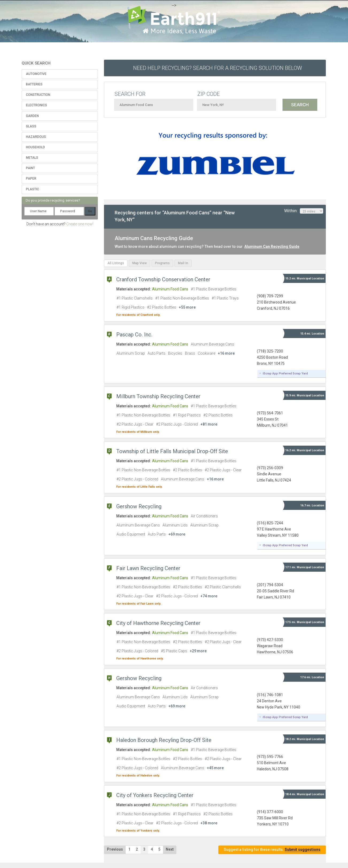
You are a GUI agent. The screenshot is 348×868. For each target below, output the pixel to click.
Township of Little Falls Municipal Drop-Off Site (172, 451)
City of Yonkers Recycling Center (155, 795)
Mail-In (183, 263)
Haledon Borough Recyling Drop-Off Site (164, 740)
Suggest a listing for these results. (272, 850)
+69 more (177, 534)
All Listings (116, 263)
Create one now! (80, 224)
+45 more (215, 768)
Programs (162, 263)
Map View (140, 263)
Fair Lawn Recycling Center (148, 568)
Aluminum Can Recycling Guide (272, 247)
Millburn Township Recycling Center (158, 396)
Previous (115, 849)
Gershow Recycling (139, 506)
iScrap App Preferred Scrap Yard (285, 374)
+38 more (209, 823)
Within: (304, 211)
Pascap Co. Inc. (134, 335)
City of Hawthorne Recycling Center (158, 623)
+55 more (187, 307)
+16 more (226, 353)
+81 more (209, 424)
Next (170, 849)
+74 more (209, 596)
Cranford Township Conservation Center (163, 279)
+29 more (198, 651)
